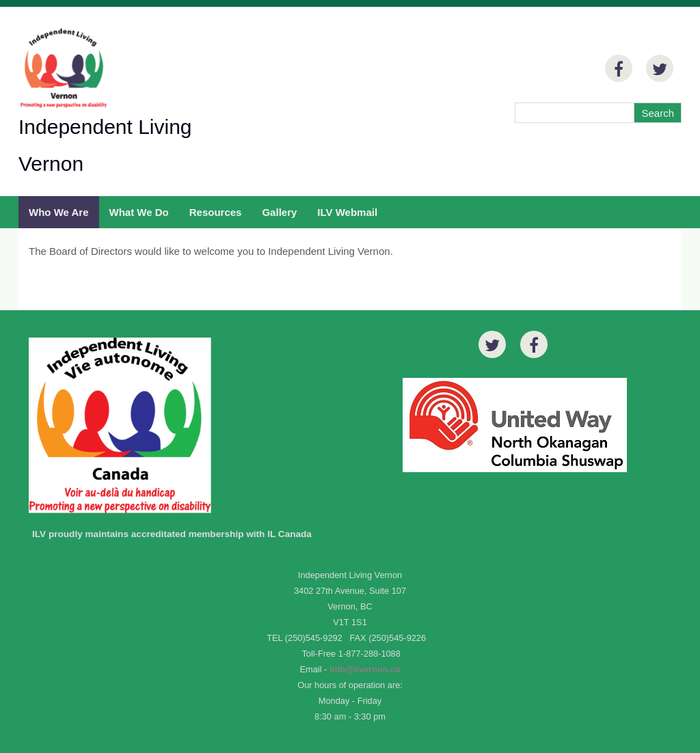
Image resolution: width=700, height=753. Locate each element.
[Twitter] (660, 68)
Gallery (279, 212)
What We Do (139, 212)
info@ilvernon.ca (365, 669)
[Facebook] (619, 68)
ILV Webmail (347, 212)
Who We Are (59, 212)
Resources (216, 212)
